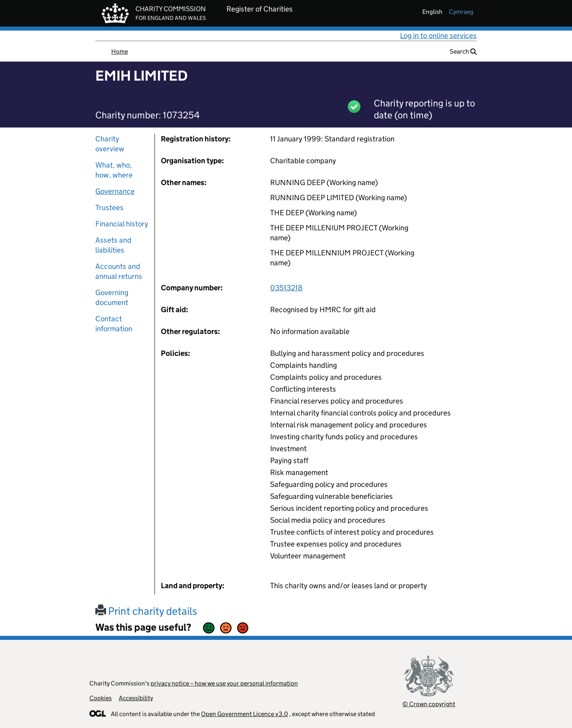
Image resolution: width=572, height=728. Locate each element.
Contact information (114, 324)
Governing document (112, 297)
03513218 (286, 288)
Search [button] (463, 51)
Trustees (109, 208)
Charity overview (110, 144)
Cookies (100, 698)
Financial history (122, 224)
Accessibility (136, 698)
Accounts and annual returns (119, 271)
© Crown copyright (429, 704)
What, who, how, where (114, 170)
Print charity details (146, 611)
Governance (115, 191)
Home (120, 51)
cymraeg (461, 12)
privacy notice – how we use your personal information (224, 683)
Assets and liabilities (113, 245)
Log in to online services (438, 36)
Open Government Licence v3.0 (244, 714)
